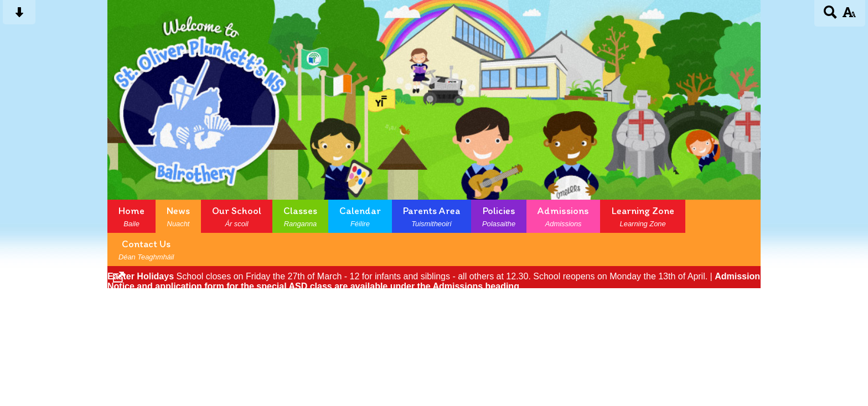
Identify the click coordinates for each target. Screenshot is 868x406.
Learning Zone (643, 216)
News (178, 216)
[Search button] (831, 16)
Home (131, 216)
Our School (237, 216)
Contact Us (146, 249)
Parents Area (432, 216)
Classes (300, 216)
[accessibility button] (849, 16)
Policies (499, 216)
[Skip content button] (19, 16)
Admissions (563, 216)
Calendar (360, 216)
